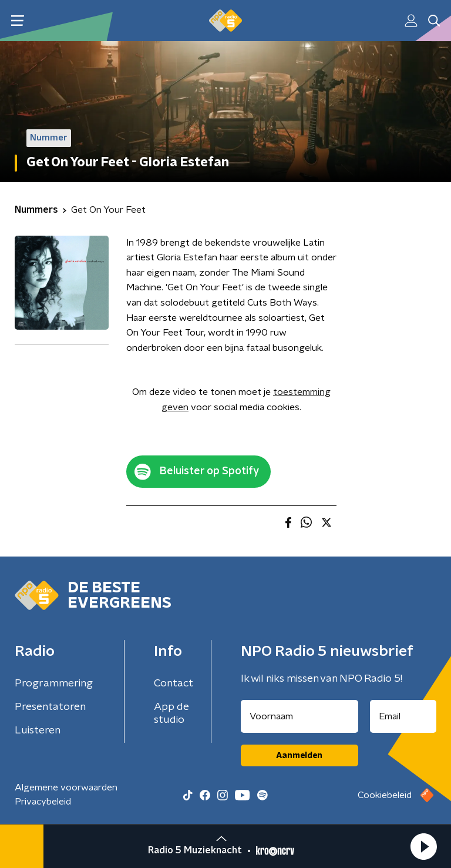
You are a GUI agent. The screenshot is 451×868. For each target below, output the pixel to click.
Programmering (54, 683)
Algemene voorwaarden (66, 787)
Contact (174, 683)
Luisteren (38, 730)
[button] (423, 846)
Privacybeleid (43, 802)
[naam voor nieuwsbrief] (299, 716)
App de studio (171, 713)
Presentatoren (50, 707)
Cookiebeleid (385, 795)
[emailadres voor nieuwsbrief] (403, 716)
